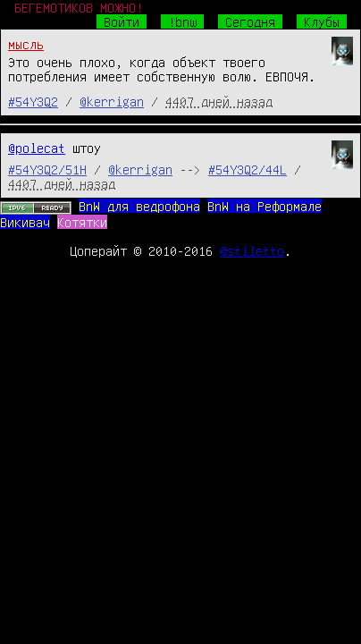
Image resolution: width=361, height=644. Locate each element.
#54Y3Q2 (33, 101)
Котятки (82, 222)
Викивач (25, 222)
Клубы (322, 21)
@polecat (37, 148)
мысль (26, 44)
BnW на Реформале (264, 206)
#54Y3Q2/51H (47, 169)
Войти (122, 21)
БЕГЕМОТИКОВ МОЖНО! (79, 7)
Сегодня (250, 21)
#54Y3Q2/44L (248, 169)
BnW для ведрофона (139, 206)
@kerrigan (112, 101)
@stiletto (252, 250)
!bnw (182, 21)
